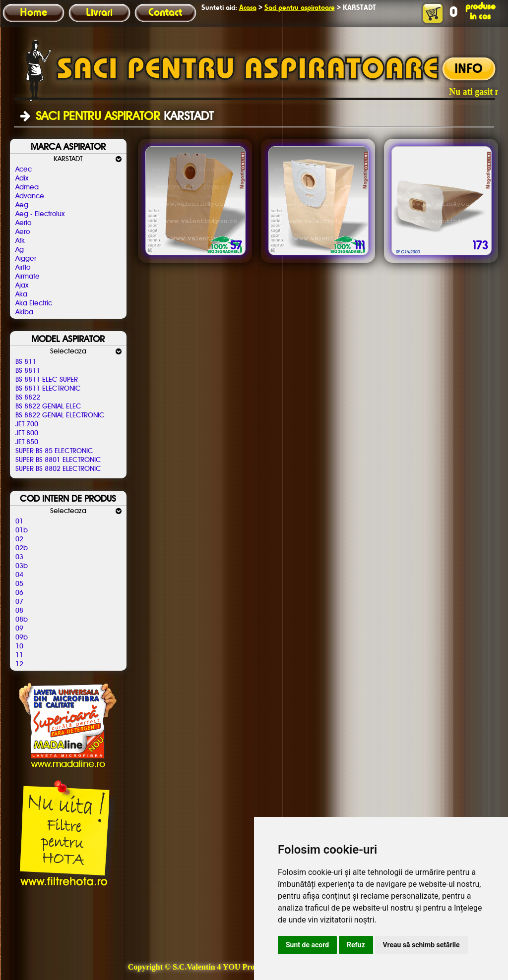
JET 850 (27, 442)
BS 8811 (28, 371)
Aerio (23, 223)
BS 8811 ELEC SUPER (47, 380)
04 (19, 575)
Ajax (22, 286)
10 (19, 646)
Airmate (28, 277)
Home (33, 13)
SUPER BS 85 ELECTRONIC (54, 451)
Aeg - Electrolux (40, 214)
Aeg (22, 205)
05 (19, 584)
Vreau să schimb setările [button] (421, 945)
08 (19, 611)
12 (19, 664)
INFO (469, 69)
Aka (21, 294)
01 (19, 521)
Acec (24, 170)
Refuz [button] (356, 945)
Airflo (23, 268)
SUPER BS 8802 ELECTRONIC (58, 469)
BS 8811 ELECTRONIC (48, 389)
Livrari (99, 13)
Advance (30, 196)
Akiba (24, 312)
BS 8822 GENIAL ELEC (48, 406)
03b (22, 566)
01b (22, 530)
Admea (27, 187)
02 (19, 539)
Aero (23, 232)
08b (22, 620)
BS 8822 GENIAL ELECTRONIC (60, 415)
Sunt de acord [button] (307, 945)
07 (19, 602)
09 (19, 629)
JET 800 (27, 433)
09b (22, 637)
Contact (165, 13)
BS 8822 (28, 398)
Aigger (26, 259)
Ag (20, 250)
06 (19, 593)
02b (22, 548)
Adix (22, 178)
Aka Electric (34, 303)
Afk (20, 241)
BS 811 (26, 362)
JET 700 (27, 424)
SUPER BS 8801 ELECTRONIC (58, 460)
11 (19, 655)
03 (19, 557)
